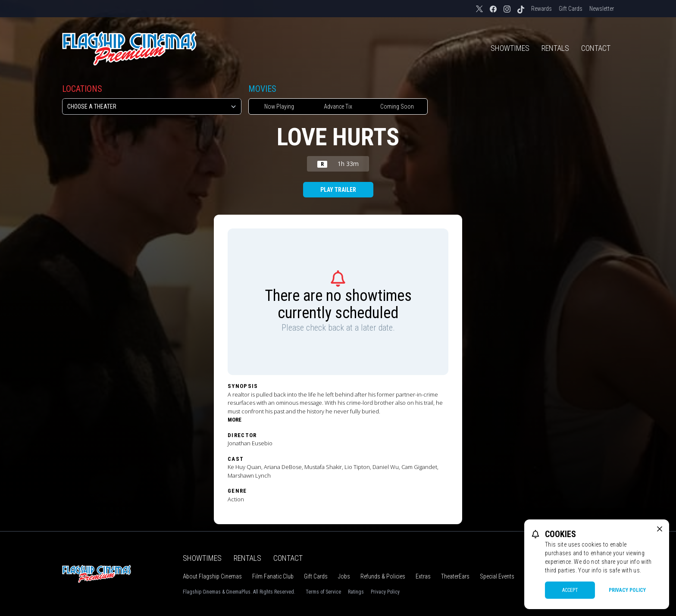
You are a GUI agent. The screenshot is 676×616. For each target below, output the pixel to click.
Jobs (344, 576)
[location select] (152, 106)
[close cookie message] (660, 529)
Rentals (555, 48)
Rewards (541, 9)
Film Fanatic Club (273, 576)
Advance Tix (338, 106)
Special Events (497, 576)
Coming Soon (397, 106)
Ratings (356, 592)
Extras (423, 576)
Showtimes (510, 48)
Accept (570, 590)
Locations (82, 89)
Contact (596, 48)
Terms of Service (323, 592)
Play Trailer (338, 190)
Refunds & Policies (383, 576)
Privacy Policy (385, 592)
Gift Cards (571, 9)
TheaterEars (455, 576)
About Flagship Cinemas (212, 576)
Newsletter (602, 9)
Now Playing (279, 106)
